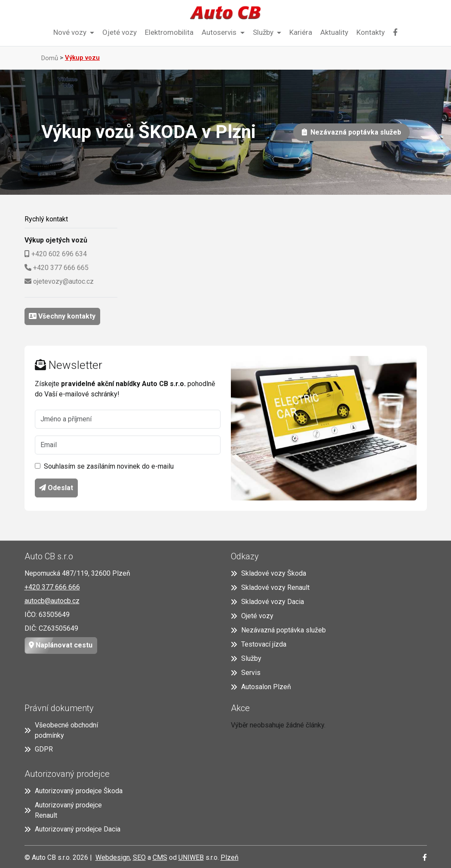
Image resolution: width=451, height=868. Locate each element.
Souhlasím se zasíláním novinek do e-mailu (109, 467)
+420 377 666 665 (61, 268)
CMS (160, 857)
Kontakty (371, 32)
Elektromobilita (169, 32)
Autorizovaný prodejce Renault (63, 810)
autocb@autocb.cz (52, 601)
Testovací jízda (259, 644)
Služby (246, 658)
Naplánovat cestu (59, 646)
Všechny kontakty (66, 316)
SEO (139, 857)
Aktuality (334, 32)
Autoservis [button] (220, 32)
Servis (246, 673)
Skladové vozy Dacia (267, 602)
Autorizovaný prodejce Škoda (74, 791)
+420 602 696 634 (59, 254)
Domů (50, 58)
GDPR (39, 749)
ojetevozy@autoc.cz (63, 281)
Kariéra (301, 32)
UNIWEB (191, 857)
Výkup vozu (82, 58)
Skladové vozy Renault (270, 587)
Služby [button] (264, 32)
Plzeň (230, 857)
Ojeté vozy (120, 32)
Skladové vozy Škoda (268, 573)
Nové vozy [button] (71, 32)
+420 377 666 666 (52, 587)
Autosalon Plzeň (261, 687)
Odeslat (56, 488)
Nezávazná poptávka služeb (354, 132)
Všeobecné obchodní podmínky (61, 730)
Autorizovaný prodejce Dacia (72, 829)
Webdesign (113, 857)
